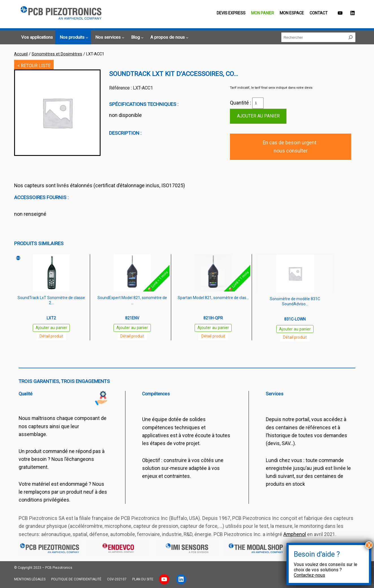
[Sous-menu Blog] (136, 38)
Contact (319, 13)
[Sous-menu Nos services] (109, 38)
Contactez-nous (309, 575)
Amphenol (295, 534)
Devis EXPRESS (231, 13)
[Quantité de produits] (258, 103)
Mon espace (292, 13)
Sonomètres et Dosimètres (57, 54)
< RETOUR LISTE (34, 66)
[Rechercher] (351, 37)
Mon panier (263, 13)
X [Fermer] (369, 545)
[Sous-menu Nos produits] (73, 38)
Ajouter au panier (258, 116)
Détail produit (51, 336)
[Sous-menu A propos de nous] (168, 38)
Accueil (21, 54)
